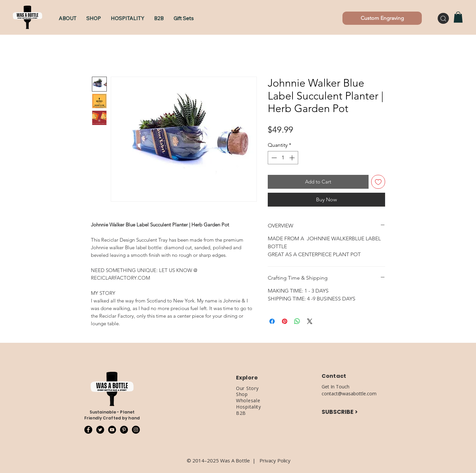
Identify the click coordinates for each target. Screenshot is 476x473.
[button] (94, 18)
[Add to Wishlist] (378, 182)
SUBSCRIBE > (340, 412)
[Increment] (293, 158)
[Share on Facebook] (272, 321)
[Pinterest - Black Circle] (124, 430)
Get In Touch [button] (336, 387)
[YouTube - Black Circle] (112, 430)
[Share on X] (310, 321)
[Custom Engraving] (382, 18)
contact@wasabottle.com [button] (349, 394)
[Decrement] (273, 158)
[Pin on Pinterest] (285, 321)
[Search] (443, 18)
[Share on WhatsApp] (297, 321)
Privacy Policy (275, 460)
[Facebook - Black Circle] (88, 430)
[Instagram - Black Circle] (136, 430)
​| (256, 460)
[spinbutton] (283, 158)
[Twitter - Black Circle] (100, 430)
